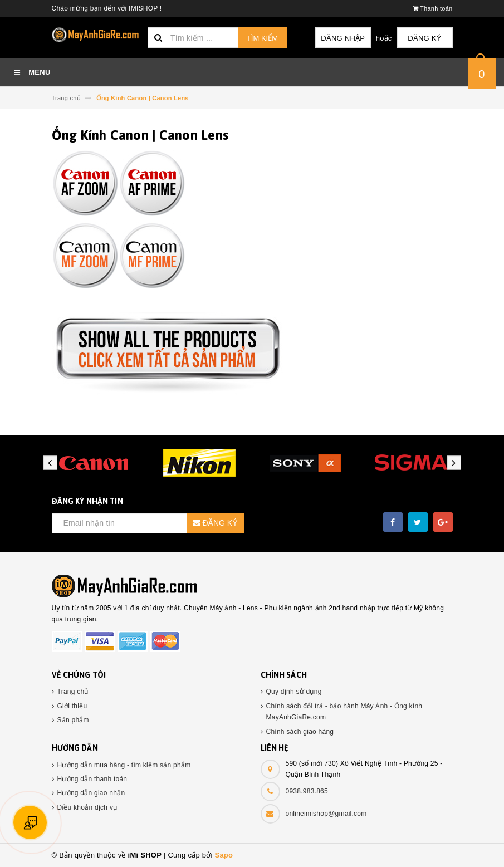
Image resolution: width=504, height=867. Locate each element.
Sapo (224, 855)
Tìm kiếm (262, 38)
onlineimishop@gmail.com (326, 814)
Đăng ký (424, 38)
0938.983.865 (307, 791)
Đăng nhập (343, 38)
